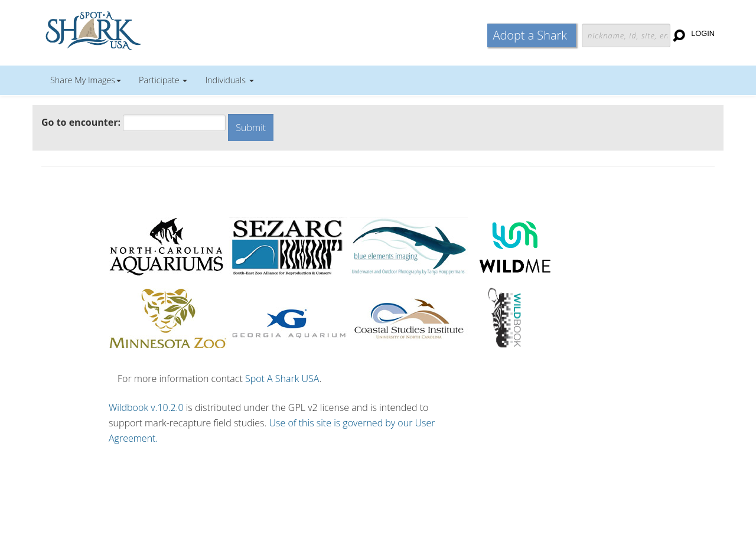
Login (703, 33)
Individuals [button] (229, 80)
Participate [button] (163, 80)
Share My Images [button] (86, 80)
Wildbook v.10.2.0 (146, 407)
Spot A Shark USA (282, 379)
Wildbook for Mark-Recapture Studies (145, 30)
